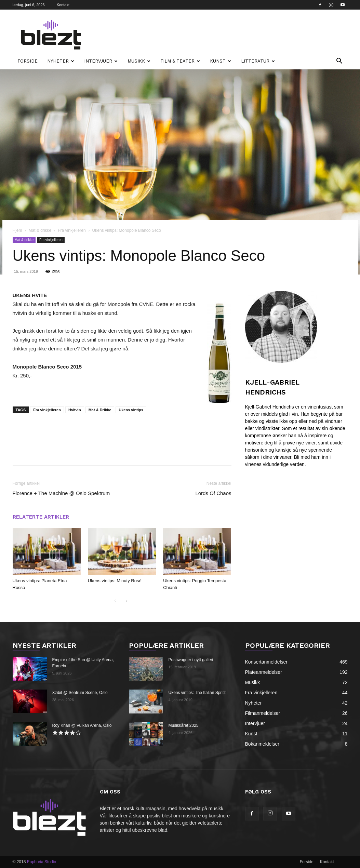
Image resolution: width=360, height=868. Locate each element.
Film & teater (180, 61)
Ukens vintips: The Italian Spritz (197, 693)
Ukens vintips (131, 410)
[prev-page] (115, 601)
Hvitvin (75, 410)
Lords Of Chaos (213, 493)
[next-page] (126, 601)
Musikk (139, 61)
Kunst (221, 61)
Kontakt (63, 5)
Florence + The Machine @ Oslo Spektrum (61, 493)
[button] (339, 62)
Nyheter (61, 61)
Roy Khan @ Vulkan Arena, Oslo (82, 725)
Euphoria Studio (42, 862)
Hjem (17, 230)
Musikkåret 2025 (184, 725)
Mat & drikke (40, 230)
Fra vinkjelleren (72, 230)
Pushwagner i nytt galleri (191, 660)
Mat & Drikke (100, 410)
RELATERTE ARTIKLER (41, 517)
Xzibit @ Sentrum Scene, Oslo (80, 693)
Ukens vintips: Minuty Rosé (115, 581)
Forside (28, 61)
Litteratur (258, 61)
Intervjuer (101, 61)
